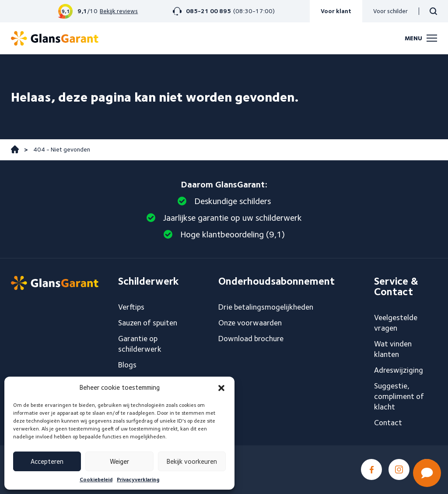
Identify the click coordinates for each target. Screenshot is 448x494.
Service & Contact (396, 286)
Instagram (399, 469)
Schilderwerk (149, 281)
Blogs (127, 365)
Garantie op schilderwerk (140, 344)
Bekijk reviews (119, 11)
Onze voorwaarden (250, 323)
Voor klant (336, 11)
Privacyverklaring (138, 479)
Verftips (131, 307)
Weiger (119, 462)
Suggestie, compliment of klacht (399, 396)
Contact (388, 422)
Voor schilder (390, 11)
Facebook (371, 469)
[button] (221, 388)
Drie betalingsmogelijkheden (266, 307)
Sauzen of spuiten (148, 323)
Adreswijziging (399, 370)
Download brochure (251, 338)
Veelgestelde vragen (396, 323)
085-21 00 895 (208, 11)
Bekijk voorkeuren (192, 462)
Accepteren (47, 462)
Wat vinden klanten (393, 349)
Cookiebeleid (96, 479)
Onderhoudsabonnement (276, 281)
